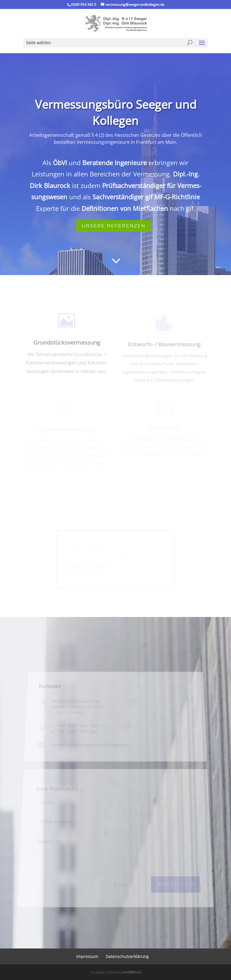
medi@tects (132, 972)
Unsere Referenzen (113, 226)
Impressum (87, 956)
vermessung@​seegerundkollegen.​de (90, 750)
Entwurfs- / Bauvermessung (164, 346)
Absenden (179, 877)
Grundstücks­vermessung (67, 345)
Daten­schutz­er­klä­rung (127, 956)
